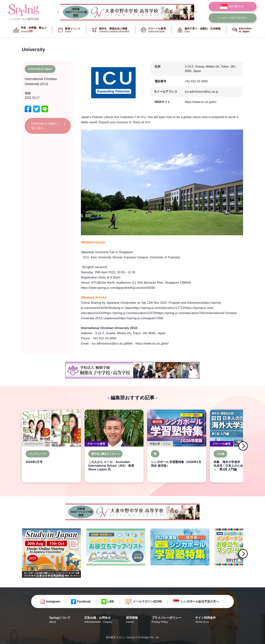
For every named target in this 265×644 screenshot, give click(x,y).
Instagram (53, 601)
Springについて (60, 620)
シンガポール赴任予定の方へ (200, 601)
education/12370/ (145, 313)
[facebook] (28, 109)
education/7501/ (196, 313)
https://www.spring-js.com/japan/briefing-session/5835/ (118, 288)
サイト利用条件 (205, 620)
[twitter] (36, 109)
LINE (111, 601)
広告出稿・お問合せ (98, 620)
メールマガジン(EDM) (147, 601)
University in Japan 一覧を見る (46, 126)
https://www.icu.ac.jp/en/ (201, 102)
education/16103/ (93, 313)
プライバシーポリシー (166, 620)
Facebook (84, 601)
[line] (45, 109)
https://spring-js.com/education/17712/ (159, 308)
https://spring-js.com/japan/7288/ (141, 318)
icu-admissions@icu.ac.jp (202, 92)
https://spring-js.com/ (199, 308)
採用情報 (132, 620)
